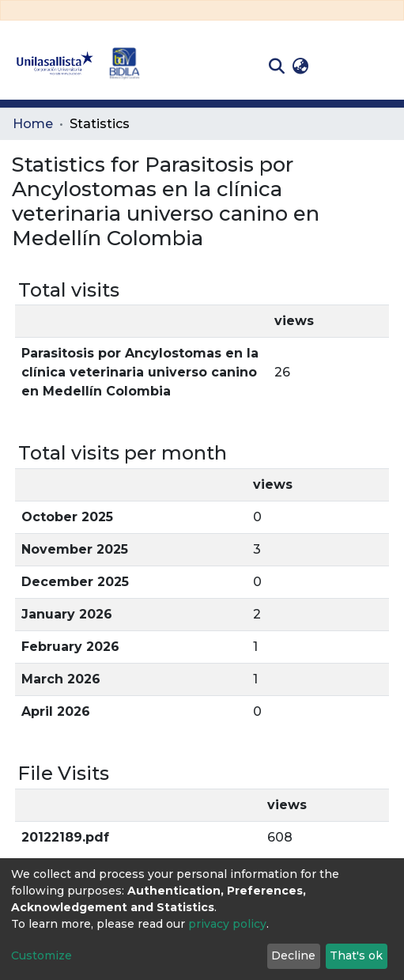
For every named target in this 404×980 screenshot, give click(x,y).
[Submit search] (276, 66)
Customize (42, 955)
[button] (300, 66)
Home (33, 124)
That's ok (356, 955)
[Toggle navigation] (380, 66)
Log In (337, 66)
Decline (293, 955)
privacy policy (227, 924)
